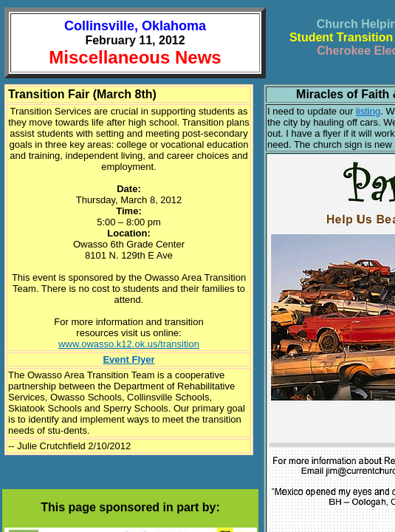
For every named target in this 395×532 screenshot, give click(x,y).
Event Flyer (128, 359)
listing (368, 111)
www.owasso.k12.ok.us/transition (129, 344)
